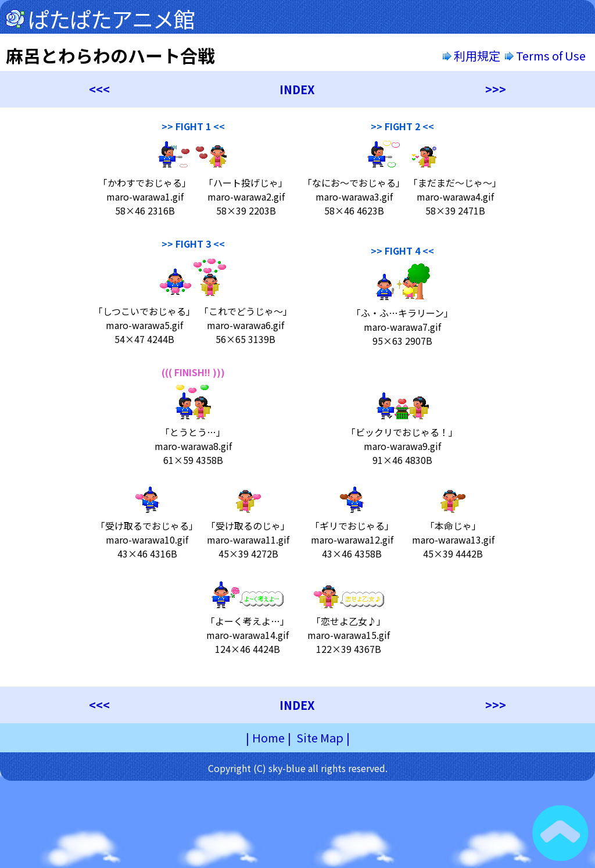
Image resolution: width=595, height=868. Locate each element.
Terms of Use (546, 56)
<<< (99, 89)
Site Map (320, 737)
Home (268, 737)
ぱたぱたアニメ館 (111, 19)
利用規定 (472, 56)
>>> (496, 89)
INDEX (297, 89)
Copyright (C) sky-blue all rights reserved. (298, 768)
